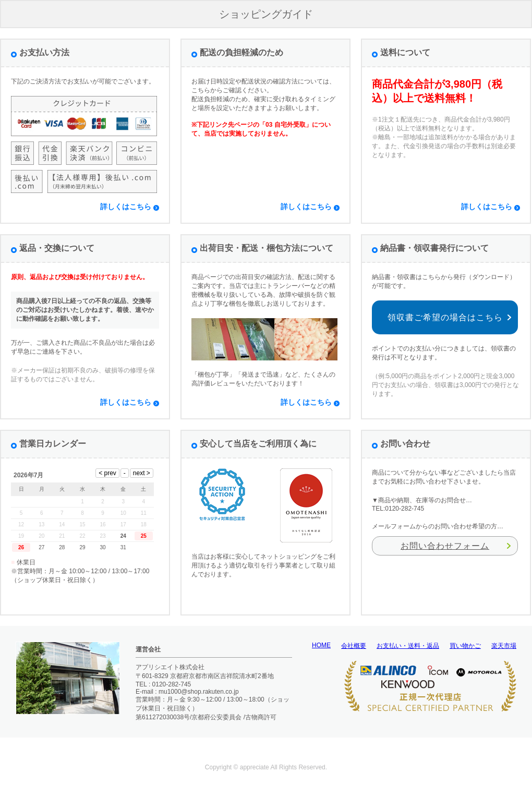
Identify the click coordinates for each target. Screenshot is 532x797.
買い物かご (465, 646)
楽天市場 (504, 646)
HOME (321, 645)
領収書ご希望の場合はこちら (445, 317)
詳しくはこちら (126, 207)
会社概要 (354, 646)
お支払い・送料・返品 (408, 646)
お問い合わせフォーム (445, 546)
